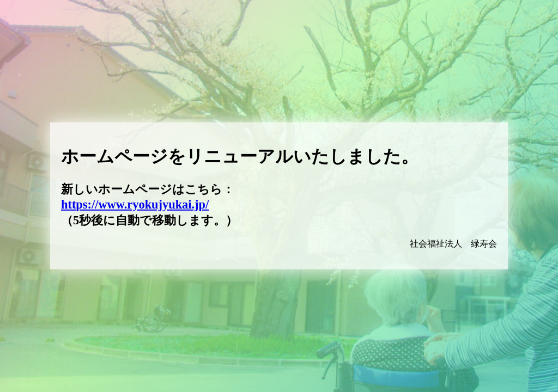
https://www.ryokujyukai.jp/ (135, 204)
